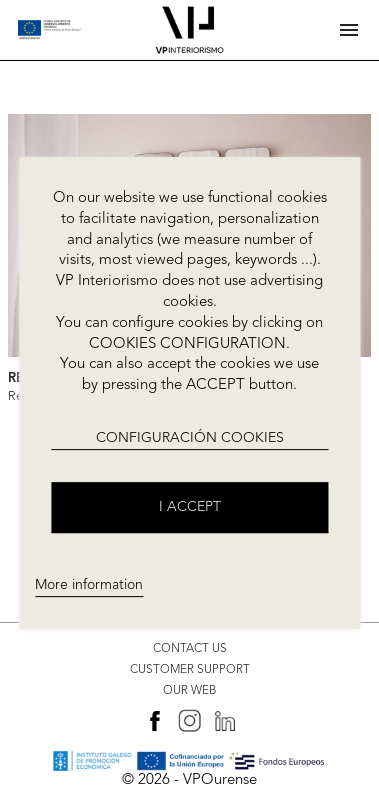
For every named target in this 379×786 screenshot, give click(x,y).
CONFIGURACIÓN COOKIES (190, 438)
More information (89, 585)
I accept (190, 507)
